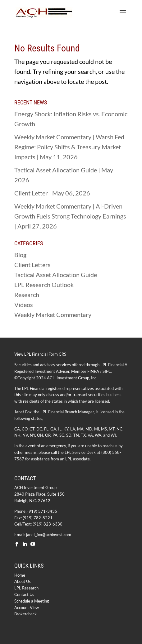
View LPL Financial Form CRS (40, 354)
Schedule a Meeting (32, 601)
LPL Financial (112, 365)
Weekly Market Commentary (53, 315)
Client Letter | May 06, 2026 (52, 193)
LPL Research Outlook (44, 285)
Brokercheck (25, 614)
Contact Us (24, 594)
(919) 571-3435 (42, 511)
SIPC (107, 371)
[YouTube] (33, 544)
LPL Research (26, 588)
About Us (23, 581)
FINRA (93, 371)
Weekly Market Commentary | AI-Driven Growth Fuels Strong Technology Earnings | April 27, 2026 (70, 216)
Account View (27, 608)
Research (27, 295)
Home (20, 575)
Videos (24, 305)
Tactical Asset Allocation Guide (56, 275)
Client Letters (32, 265)
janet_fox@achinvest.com (49, 535)
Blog (20, 255)
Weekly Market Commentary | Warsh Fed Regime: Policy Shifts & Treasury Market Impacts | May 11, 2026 (69, 147)
